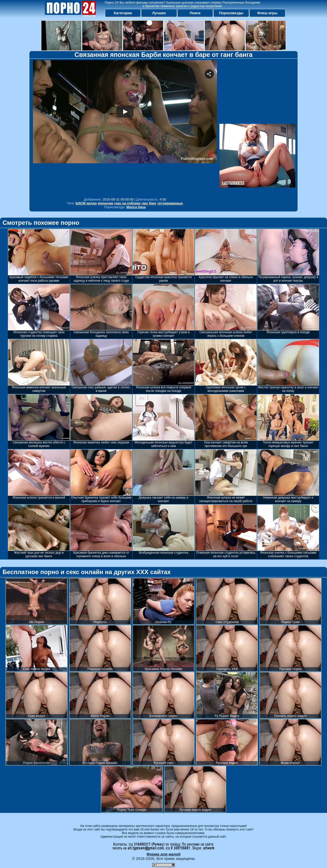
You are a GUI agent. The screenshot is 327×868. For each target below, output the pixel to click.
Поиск (195, 13)
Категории (123, 13)
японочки (105, 203)
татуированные (170, 203)
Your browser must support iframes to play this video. (125, 127)
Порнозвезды (231, 13)
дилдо (92, 203)
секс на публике (127, 203)
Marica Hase (136, 207)
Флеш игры (267, 13)
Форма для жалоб (163, 854)
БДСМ (81, 203)
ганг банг (149, 203)
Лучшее (159, 13)
